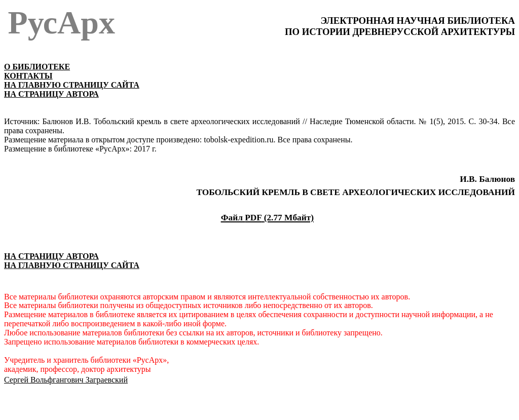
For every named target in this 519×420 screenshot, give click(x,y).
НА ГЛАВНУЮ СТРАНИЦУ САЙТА (72, 85)
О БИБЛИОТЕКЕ (37, 67)
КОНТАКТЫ (28, 76)
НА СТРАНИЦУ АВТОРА (51, 94)
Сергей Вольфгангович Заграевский (66, 380)
